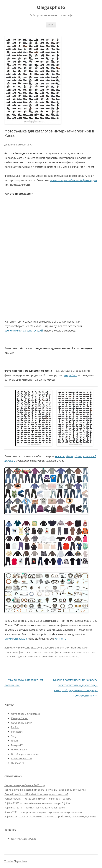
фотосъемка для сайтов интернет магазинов (53, 656)
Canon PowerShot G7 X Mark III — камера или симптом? (36, 794)
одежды (60, 456)
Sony (14, 736)
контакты (61, 639)
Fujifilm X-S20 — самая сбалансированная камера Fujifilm (37, 803)
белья (70, 456)
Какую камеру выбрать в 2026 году (25, 785)
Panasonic (17, 732)
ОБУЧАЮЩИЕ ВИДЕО (24, 839)
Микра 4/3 (17, 745)
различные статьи (65, 648)
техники (10, 461)
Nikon (14, 741)
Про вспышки (19, 750)
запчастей (89, 456)
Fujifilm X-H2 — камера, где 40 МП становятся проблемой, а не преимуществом (50, 816)
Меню (51, 24)
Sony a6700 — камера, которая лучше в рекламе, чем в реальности (43, 812)
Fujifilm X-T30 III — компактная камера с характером (35, 808)
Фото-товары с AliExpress (25, 714)
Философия (18, 763)
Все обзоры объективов (25, 754)
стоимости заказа (16, 639)
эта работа (70, 375)
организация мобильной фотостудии (74, 180)
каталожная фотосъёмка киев (22, 652)
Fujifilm (15, 727)
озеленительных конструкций (24, 330)
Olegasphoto (51, 7)
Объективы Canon (22, 723)
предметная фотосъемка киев (57, 652)
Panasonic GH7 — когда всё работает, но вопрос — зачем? (38, 799)
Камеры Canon (20, 718)
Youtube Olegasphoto (16, 861)
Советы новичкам (22, 758)
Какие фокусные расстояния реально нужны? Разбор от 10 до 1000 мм (45, 790)
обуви (78, 456)
